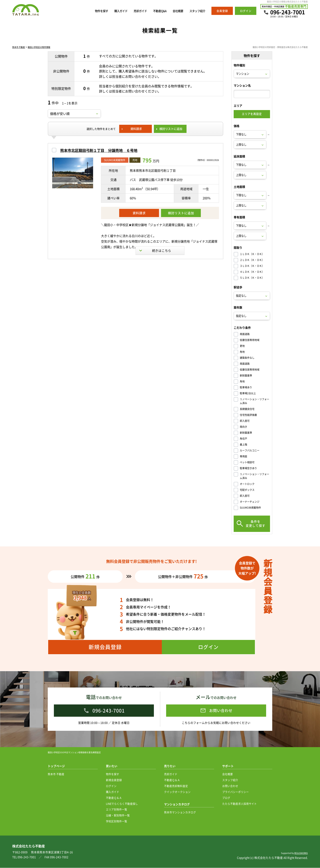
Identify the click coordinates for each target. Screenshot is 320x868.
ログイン (111, 786)
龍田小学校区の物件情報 (39, 47)
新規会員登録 (114, 780)
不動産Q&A (155, 11)
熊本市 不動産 (19, 47)
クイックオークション (177, 792)
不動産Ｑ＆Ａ (114, 798)
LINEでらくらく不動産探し (122, 804)
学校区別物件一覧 (117, 821)
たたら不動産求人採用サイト (239, 804)
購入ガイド (112, 11)
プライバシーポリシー (236, 792)
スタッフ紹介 (196, 11)
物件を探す (90, 11)
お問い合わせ (230, 786)
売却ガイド (133, 11)
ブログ (226, 798)
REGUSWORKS (301, 853)
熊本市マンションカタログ (180, 812)
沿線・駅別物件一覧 (118, 815)
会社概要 (175, 11)
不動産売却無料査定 (176, 786)
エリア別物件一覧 (117, 810)
